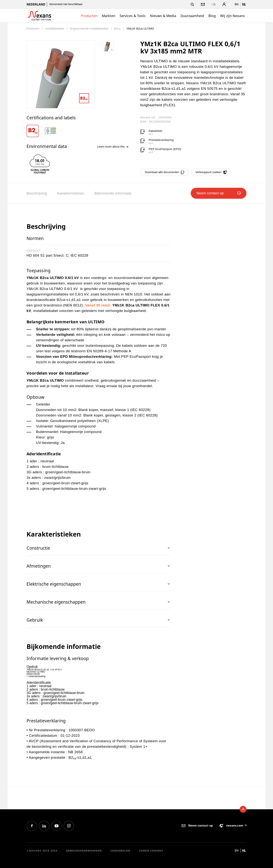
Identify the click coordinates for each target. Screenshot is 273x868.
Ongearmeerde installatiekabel (89, 29)
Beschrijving (37, 193)
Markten (109, 16)
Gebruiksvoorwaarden (84, 851)
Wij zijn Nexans (232, 16)
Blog (212, 16)
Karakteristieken (71, 193)
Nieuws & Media (163, 16)
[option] (35, 131)
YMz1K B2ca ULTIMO (140, 29)
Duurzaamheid (192, 16)
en (237, 4)
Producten (89, 16)
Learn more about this (113, 147)
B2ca (118, 29)
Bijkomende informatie (113, 193)
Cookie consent (151, 851)
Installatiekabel (55, 29)
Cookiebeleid (120, 851)
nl (244, 4)
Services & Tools (133, 16)
